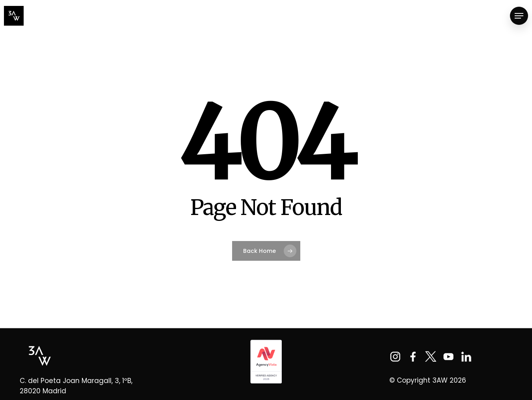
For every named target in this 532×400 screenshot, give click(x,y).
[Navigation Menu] (519, 16)
